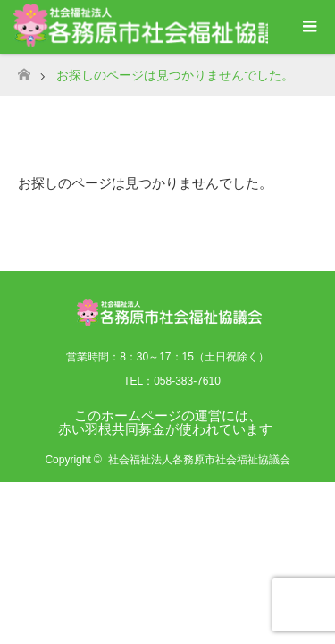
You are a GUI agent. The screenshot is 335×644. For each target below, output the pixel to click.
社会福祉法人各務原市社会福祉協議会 (199, 460)
